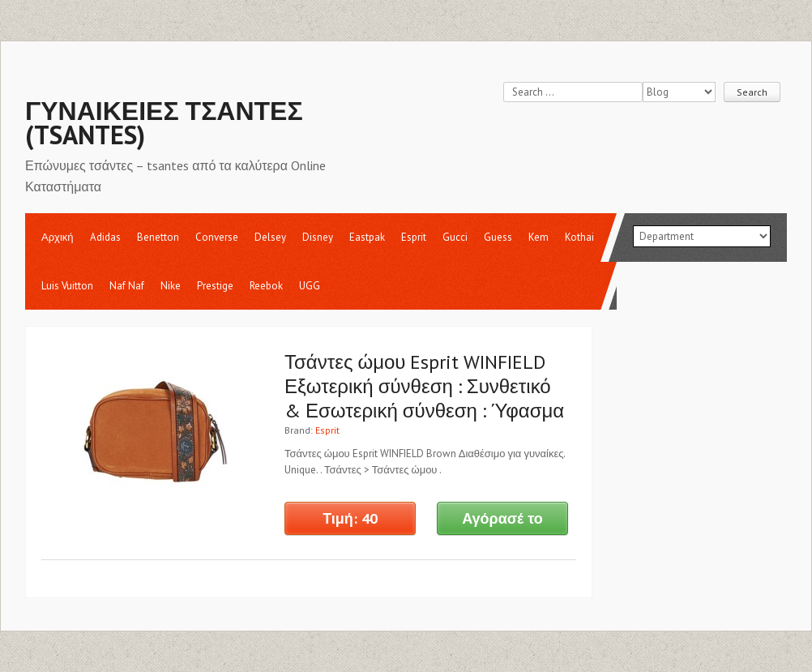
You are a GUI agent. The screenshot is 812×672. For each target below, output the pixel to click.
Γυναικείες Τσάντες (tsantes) (164, 122)
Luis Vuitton (67, 286)
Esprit (414, 237)
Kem (538, 237)
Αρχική (58, 237)
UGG (310, 286)
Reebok (266, 286)
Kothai (579, 237)
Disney (318, 237)
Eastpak (367, 237)
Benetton (158, 237)
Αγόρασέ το (502, 518)
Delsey (270, 237)
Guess (498, 237)
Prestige (215, 286)
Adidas (105, 237)
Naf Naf (127, 286)
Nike (171, 286)
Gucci (455, 237)
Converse (217, 237)
